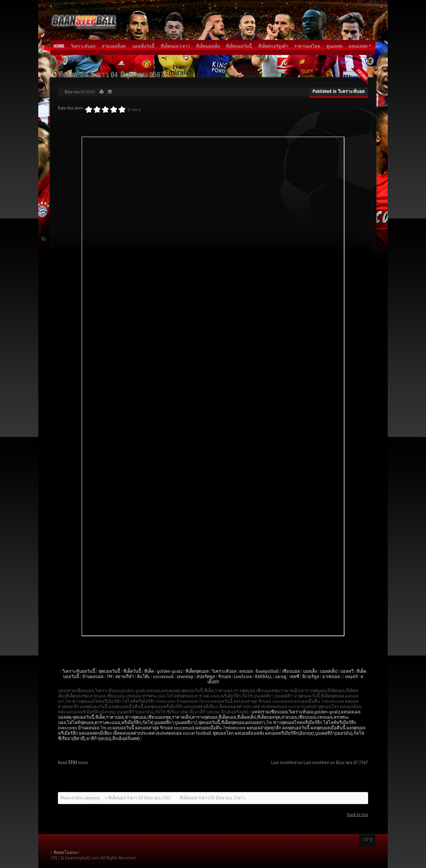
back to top (358, 815)
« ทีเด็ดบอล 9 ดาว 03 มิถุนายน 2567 (138, 798)
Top (367, 840)
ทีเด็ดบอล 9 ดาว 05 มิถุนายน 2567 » (213, 798)
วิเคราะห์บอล (351, 92)
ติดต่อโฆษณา (66, 853)
